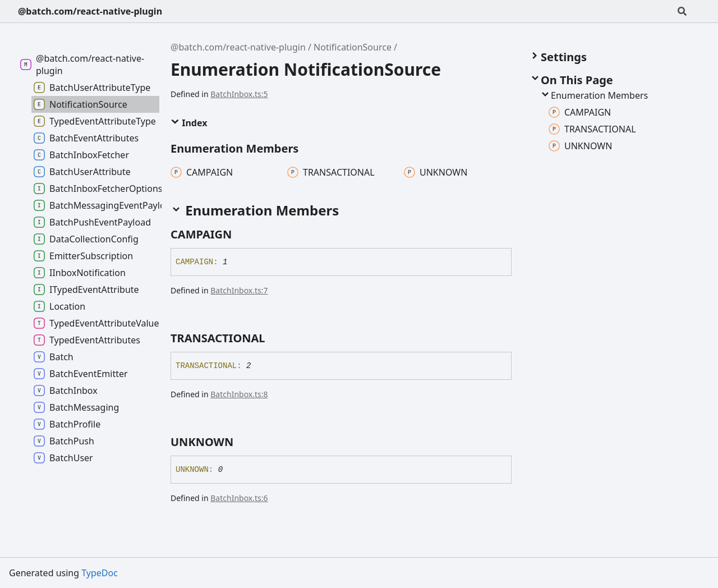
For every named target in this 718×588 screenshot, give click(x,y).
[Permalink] (242, 235)
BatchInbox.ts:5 (239, 94)
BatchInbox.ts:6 (239, 498)
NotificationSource (353, 47)
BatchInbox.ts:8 (239, 394)
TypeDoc (100, 573)
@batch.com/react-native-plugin (90, 11)
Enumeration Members (594, 95)
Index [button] (189, 123)
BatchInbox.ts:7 (239, 290)
